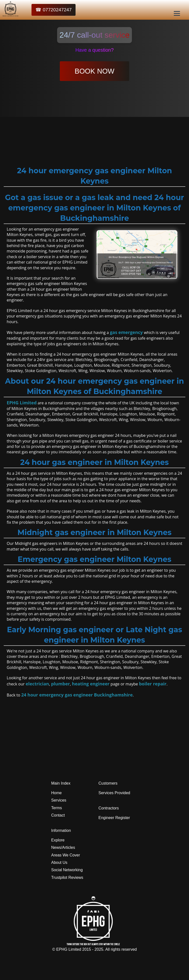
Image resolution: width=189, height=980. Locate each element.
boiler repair (153, 684)
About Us (59, 862)
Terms (57, 808)
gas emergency (126, 332)
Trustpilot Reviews (67, 877)
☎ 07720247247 (54, 10)
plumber (60, 684)
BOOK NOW (94, 71)
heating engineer (91, 684)
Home (56, 793)
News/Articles (63, 847)
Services (59, 800)
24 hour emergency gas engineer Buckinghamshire (77, 695)
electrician (37, 684)
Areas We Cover (66, 855)
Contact (58, 815)
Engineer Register (114, 818)
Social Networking (67, 870)
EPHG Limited (22, 403)
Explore (58, 840)
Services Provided (114, 793)
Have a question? (94, 50)
